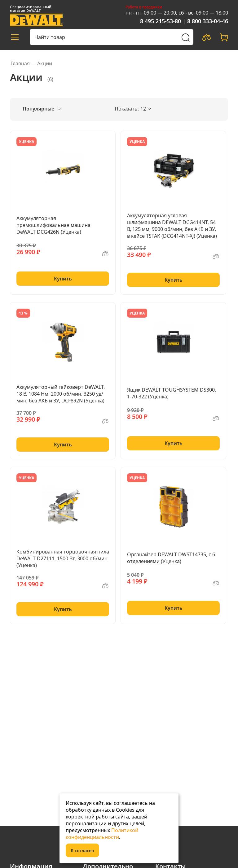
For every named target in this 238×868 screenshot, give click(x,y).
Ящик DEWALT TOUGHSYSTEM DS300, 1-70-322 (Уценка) (172, 393)
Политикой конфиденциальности (102, 834)
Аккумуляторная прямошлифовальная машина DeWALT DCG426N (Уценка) (53, 225)
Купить (63, 279)
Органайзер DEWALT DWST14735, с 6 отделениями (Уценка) (171, 558)
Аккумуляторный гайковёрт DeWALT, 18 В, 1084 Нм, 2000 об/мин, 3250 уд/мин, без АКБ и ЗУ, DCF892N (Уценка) (61, 394)
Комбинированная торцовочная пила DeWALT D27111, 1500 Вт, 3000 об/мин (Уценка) (63, 558)
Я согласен (82, 851)
